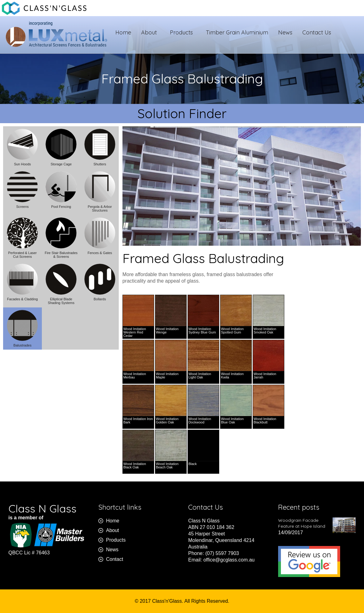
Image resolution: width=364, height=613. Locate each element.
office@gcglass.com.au (229, 560)
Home (123, 32)
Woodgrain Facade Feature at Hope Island (302, 523)
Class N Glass (42, 508)
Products (183, 32)
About (151, 32)
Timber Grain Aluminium (237, 32)
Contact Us (317, 32)
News (285, 32)
